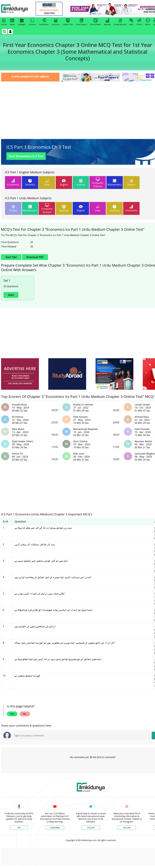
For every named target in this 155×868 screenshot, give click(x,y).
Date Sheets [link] (96, 22)
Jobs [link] (131, 22)
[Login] (10, 31)
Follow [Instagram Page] (127, 828)
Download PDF (35, 257)
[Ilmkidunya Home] (18, 9)
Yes (12, 714)
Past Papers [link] (82, 22)
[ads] (20, 374)
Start (11, 295)
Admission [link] (44, 22)
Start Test (11, 257)
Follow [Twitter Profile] (91, 828)
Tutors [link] (139, 22)
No (25, 714)
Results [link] (107, 22)
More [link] (148, 22)
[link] (52, 9)
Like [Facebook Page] (19, 828)
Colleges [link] (22, 22)
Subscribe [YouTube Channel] (55, 828)
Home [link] (4, 22)
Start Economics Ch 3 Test (26, 156)
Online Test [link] (68, 22)
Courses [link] (32, 22)
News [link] (12, 22)
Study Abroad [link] (120, 22)
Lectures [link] (56, 22)
